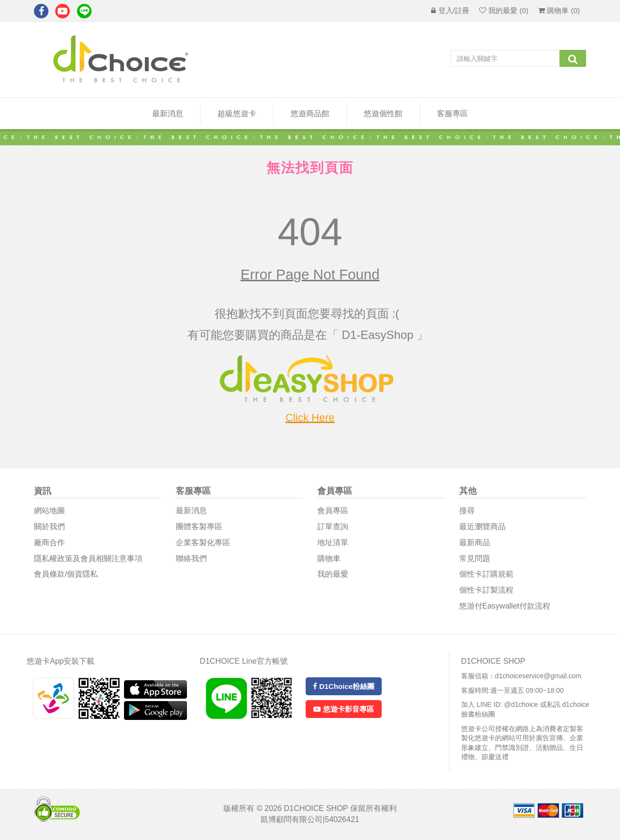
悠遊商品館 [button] (310, 114)
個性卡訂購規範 (486, 574)
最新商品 (475, 542)
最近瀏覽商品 (482, 527)
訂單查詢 (333, 527)
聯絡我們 (191, 558)
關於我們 (49, 527)
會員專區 (333, 511)
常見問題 (475, 558)
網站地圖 (49, 511)
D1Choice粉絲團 (344, 686)
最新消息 (168, 114)
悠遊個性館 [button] (383, 114)
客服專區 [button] (452, 114)
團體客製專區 (199, 527)
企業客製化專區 (203, 542)
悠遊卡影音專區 (343, 709)
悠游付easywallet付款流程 (505, 606)
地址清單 (333, 542)
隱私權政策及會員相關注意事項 (88, 558)
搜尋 (467, 511)
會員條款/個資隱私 (66, 574)
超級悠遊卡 (237, 114)
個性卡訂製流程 (486, 590)
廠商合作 (49, 542)
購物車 (329, 558)
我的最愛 (333, 574)
